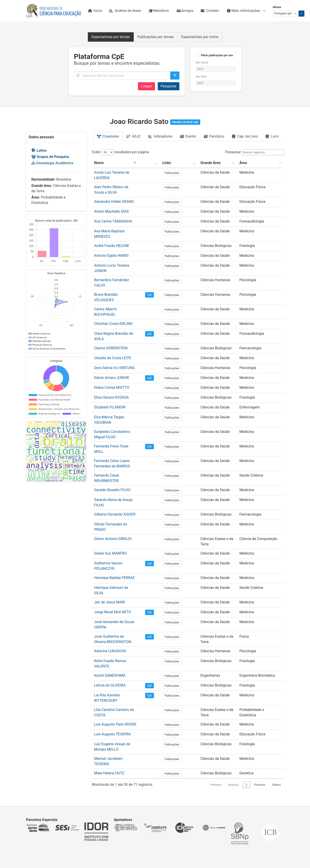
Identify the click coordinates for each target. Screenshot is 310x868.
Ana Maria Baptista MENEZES (118, 222)
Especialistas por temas (111, 37)
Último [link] (277, 686)
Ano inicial (202, 63)
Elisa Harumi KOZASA (111, 360)
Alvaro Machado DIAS (111, 202)
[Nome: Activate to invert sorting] (126, 163)
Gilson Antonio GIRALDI (113, 473)
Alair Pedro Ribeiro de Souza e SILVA (123, 182)
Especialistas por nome (200, 37)
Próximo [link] (260, 686)
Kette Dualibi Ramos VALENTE (118, 581)
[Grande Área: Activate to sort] (218, 163)
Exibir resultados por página (120, 152)
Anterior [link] (225, 686)
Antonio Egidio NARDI (111, 241)
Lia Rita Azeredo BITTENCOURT (119, 610)
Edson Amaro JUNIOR (112, 340)
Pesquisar (169, 86)
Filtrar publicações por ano (217, 55)
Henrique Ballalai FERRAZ (114, 507)
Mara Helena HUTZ (109, 674)
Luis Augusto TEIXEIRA (112, 645)
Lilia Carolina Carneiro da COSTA (120, 620)
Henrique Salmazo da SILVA (116, 517)
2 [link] (247, 686)
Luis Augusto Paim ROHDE (115, 635)
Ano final (201, 77)
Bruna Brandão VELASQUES (116, 271)
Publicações (184, 173)
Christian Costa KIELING (113, 291)
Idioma (277, 7)
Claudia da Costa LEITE (113, 320)
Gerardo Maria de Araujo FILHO (119, 443)
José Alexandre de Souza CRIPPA (121, 547)
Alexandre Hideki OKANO (114, 192)
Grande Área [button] (208, 163)
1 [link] (238, 686)
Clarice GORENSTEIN (111, 310)
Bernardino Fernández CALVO (117, 261)
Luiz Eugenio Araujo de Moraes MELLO (125, 655)
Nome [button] (99, 163)
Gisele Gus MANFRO (110, 487)
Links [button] (179, 163)
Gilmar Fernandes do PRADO (117, 463)
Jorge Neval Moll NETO (113, 537)
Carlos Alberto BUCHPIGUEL (117, 281)
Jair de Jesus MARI (110, 527)
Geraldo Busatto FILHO (112, 433)
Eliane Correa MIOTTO (112, 350)
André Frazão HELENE (112, 232)
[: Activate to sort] (166, 163)
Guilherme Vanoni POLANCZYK (119, 497)
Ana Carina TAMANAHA (113, 212)
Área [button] (245, 163)
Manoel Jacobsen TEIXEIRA (116, 664)
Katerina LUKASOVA (110, 571)
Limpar (146, 86)
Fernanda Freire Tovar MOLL (116, 399)
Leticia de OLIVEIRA (110, 601)
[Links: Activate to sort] (184, 163)
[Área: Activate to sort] (262, 163)
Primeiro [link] (207, 686)
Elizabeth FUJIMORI (110, 370)
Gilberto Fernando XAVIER (115, 453)
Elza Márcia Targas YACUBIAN (118, 379)
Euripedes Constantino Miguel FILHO (123, 389)
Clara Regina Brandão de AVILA (119, 301)
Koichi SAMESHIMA (110, 591)
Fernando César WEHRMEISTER (119, 424)
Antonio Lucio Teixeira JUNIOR (118, 251)
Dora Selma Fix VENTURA (114, 330)
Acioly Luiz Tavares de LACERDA (120, 172)
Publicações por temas (156, 37)
